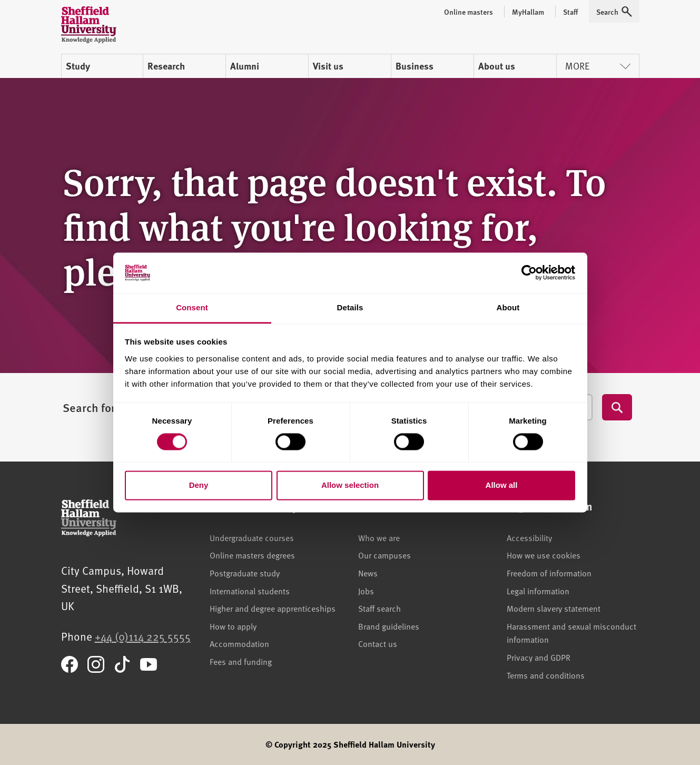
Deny (199, 485)
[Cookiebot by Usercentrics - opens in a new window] (529, 273)
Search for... (94, 407)
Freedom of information (549, 573)
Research (166, 66)
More (598, 66)
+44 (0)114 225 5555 (143, 636)
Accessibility (529, 537)
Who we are (379, 537)
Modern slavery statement (554, 608)
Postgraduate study (245, 573)
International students (250, 591)
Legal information (538, 591)
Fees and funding (241, 661)
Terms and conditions (546, 675)
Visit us (328, 66)
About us (497, 66)
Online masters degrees (252, 555)
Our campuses (384, 555)
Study (78, 66)
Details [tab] (350, 307)
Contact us (378, 643)
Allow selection (350, 485)
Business (415, 66)
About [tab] (508, 307)
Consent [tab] (192, 307)
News (368, 573)
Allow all (502, 485)
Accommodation (239, 643)
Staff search (379, 608)
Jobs (366, 591)
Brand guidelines (389, 626)
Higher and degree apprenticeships (273, 608)
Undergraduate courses (252, 537)
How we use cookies (544, 555)
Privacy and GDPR (539, 657)
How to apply (233, 626)
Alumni (245, 66)
